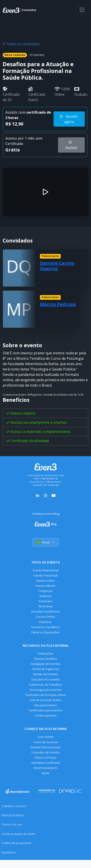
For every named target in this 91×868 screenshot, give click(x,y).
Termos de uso (12, 824)
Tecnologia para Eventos (45, 690)
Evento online (45, 581)
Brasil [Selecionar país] (46, 542)
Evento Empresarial (46, 570)
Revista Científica (46, 659)
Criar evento (46, 737)
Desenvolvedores (46, 768)
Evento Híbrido (45, 586)
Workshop (46, 606)
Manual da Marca (13, 815)
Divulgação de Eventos (45, 664)
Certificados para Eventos (46, 710)
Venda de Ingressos (46, 669)
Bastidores (9, 852)
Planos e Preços (46, 757)
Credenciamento (45, 715)
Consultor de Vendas (46, 752)
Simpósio (45, 596)
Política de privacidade (17, 843)
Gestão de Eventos (45, 674)
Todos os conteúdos (21, 44)
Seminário (46, 601)
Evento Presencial (46, 575)
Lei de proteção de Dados (19, 834)
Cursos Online (45, 617)
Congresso (45, 591)
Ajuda (45, 773)
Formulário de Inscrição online (45, 695)
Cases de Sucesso (46, 742)
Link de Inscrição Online (45, 700)
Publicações (45, 653)
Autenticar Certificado (46, 763)
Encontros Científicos (46, 627)
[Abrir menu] (82, 10)
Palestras (45, 622)
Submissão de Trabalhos (46, 685)
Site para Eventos (45, 705)
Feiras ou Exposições (46, 632)
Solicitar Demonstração (45, 747)
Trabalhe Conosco (14, 806)
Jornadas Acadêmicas (46, 611)
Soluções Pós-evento (45, 679)
